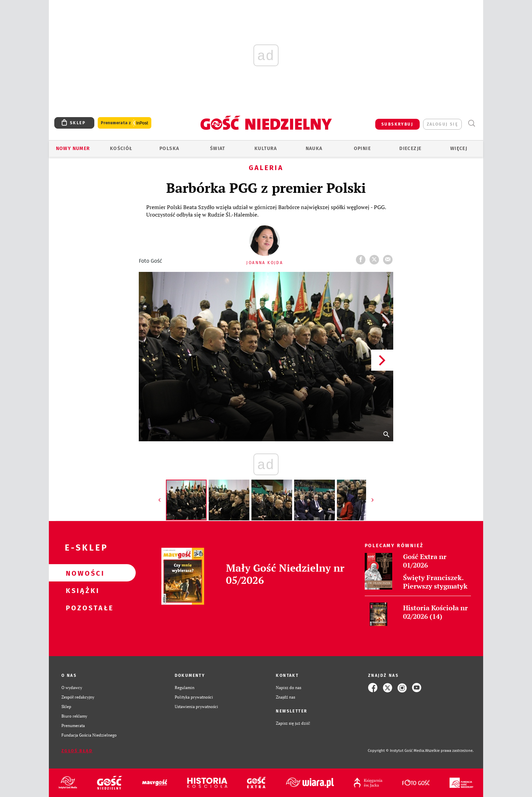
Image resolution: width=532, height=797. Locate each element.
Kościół (121, 149)
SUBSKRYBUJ (397, 124)
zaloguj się (442, 124)
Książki (81, 590)
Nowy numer (73, 149)
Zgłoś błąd (77, 751)
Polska (169, 149)
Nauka (314, 149)
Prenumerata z (125, 123)
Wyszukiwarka (471, 123)
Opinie (362, 149)
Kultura (266, 149)
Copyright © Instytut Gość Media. (396, 751)
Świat (218, 149)
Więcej (459, 149)
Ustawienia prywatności (196, 707)
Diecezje (410, 149)
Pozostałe (81, 608)
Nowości (81, 573)
